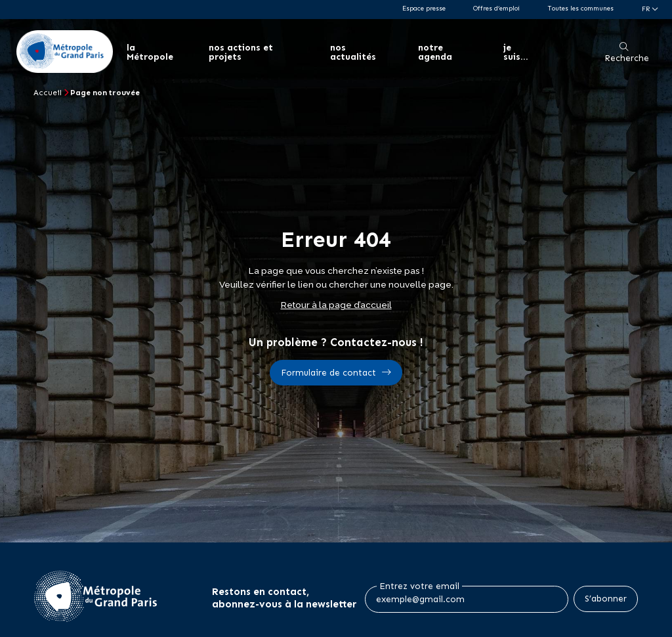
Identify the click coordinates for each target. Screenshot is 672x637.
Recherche (627, 58)
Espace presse (424, 8)
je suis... (514, 52)
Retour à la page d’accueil (336, 305)
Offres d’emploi (496, 8)
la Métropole (151, 52)
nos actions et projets (240, 52)
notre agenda (434, 52)
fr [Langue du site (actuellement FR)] (647, 9)
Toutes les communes (580, 8)
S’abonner (606, 599)
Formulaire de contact (328, 373)
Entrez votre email (419, 587)
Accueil (48, 93)
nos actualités (352, 52)
